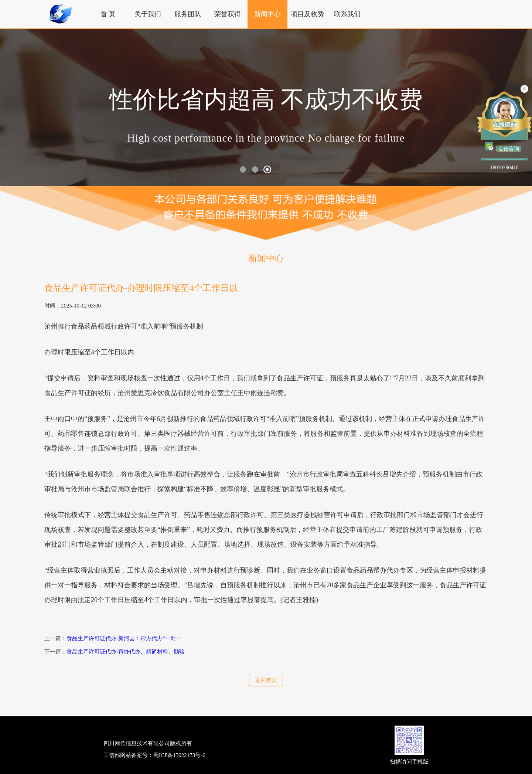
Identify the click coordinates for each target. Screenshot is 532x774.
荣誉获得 (228, 14)
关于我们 (148, 14)
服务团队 (188, 14)
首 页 (108, 14)
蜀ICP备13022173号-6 (179, 755)
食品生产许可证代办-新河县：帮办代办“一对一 (124, 638)
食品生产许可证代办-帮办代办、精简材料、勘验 (126, 652)
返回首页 (266, 680)
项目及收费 (307, 14)
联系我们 (347, 14)
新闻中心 (267, 14)
